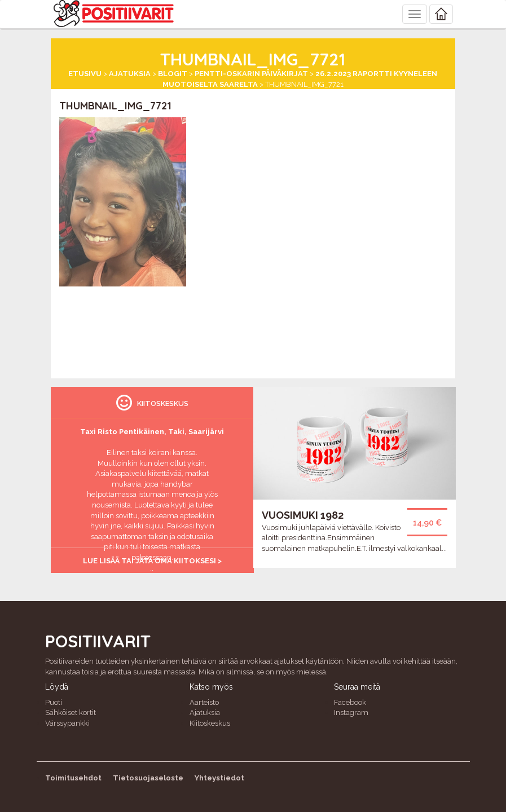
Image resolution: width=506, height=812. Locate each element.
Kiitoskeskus (210, 723)
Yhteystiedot (219, 778)
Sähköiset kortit (71, 712)
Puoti (54, 702)
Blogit (173, 74)
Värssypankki (67, 723)
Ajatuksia (130, 74)
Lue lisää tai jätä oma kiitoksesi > (152, 561)
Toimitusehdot (73, 778)
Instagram (351, 712)
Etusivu (85, 74)
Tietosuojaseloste (148, 778)
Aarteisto (204, 702)
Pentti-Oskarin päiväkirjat (251, 74)
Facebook (350, 702)
